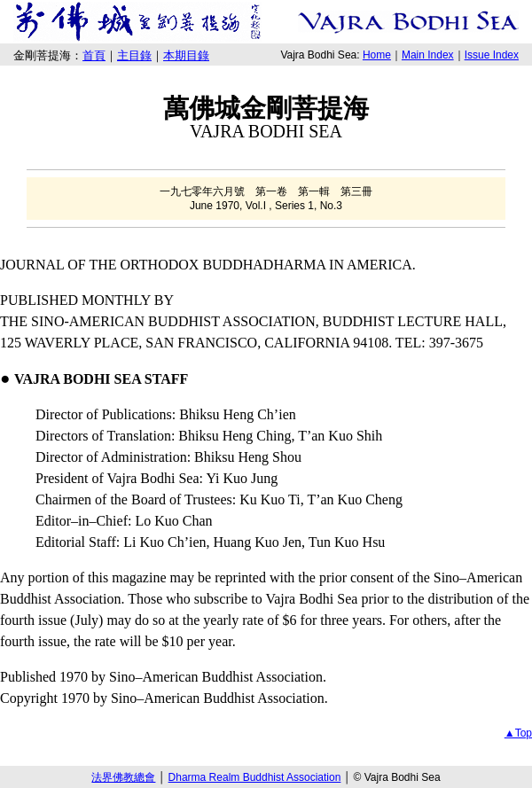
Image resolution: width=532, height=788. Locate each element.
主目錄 (134, 55)
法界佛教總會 (123, 777)
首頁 (94, 55)
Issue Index (492, 55)
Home (377, 55)
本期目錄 (186, 55)
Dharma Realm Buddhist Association (255, 777)
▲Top (518, 733)
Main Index (428, 55)
